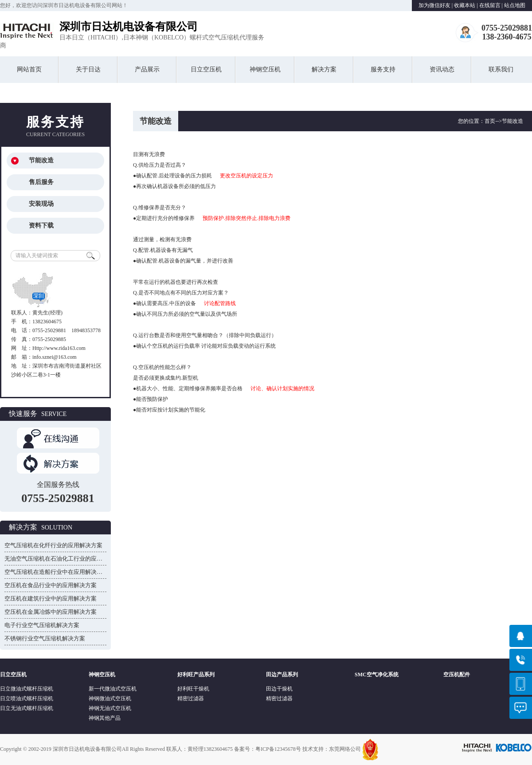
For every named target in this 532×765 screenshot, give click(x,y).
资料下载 (41, 226)
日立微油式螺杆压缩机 (27, 689)
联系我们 (501, 69)
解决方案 (324, 69)
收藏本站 (465, 5)
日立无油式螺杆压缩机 (27, 708)
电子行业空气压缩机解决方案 (42, 625)
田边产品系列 (282, 675)
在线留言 (490, 5)
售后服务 (41, 182)
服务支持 (383, 69)
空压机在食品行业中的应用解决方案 (51, 585)
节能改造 (41, 160)
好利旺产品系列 (196, 675)
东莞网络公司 (345, 749)
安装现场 (41, 204)
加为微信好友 (434, 5)
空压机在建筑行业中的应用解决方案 (51, 598)
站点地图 (515, 5)
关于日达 (88, 69)
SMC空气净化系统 (377, 675)
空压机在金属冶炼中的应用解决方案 (51, 612)
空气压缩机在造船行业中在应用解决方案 (56, 572)
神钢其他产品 (105, 718)
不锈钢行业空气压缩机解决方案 (45, 638)
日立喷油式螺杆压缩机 (27, 698)
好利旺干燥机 (193, 689)
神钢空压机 (265, 69)
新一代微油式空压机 (113, 689)
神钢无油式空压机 (110, 708)
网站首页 (29, 69)
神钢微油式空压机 (110, 698)
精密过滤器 (191, 698)
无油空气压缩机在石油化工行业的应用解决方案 (65, 559)
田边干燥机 (279, 689)
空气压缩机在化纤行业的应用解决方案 (53, 545)
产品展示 (147, 69)
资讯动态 (442, 69)
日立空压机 (206, 69)
